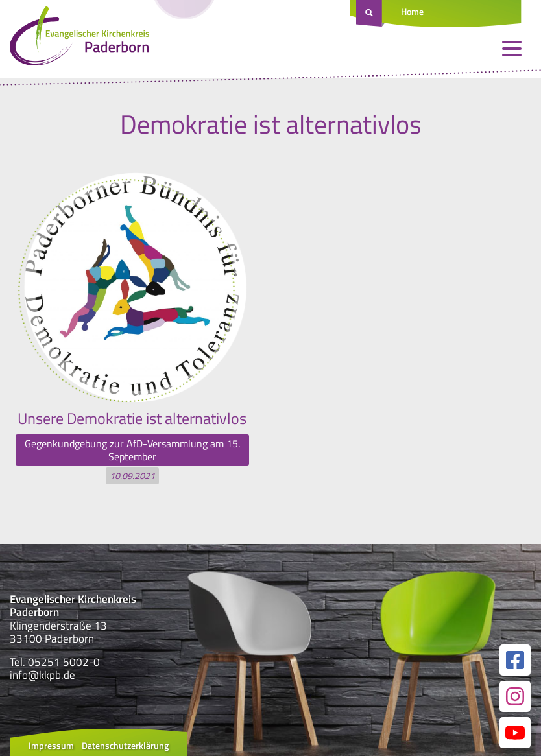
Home (412, 11)
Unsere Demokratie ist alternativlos (132, 418)
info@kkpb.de (42, 675)
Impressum (51, 745)
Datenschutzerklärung (125, 745)
